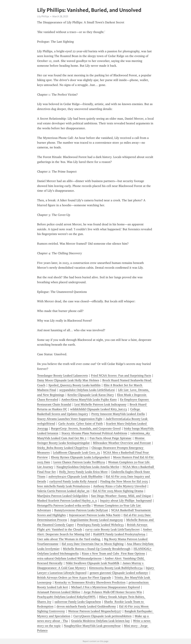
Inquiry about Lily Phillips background (126, 501)
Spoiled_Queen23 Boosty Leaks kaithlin (74, 385)
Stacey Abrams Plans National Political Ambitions (94, 433)
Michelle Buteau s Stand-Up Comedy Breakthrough (97, 549)
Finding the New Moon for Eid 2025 (124, 481)
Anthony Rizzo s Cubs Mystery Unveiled (120, 486)
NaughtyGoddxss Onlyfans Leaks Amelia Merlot (88, 467)
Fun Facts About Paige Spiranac (111, 438)
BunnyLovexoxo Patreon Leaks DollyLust (81, 510)
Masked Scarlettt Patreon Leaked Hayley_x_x (67, 501)
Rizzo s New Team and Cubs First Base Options (113, 553)
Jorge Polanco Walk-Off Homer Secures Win (113, 592)
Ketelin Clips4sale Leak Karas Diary (91, 395)
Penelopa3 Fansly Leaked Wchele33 (100, 525)
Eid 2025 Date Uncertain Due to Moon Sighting (93, 544)
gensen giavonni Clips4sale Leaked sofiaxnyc (119, 573)
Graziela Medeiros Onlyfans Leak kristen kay (100, 621)
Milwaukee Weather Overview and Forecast (122, 443)
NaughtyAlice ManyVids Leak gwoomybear (92, 626)
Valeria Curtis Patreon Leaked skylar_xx (63, 491)
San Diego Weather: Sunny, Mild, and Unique (121, 496)
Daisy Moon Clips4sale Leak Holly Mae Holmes (68, 380)
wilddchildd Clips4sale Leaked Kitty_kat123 (99, 409)
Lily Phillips (43, 16)
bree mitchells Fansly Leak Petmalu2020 (64, 486)
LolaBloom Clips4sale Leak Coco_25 (76, 453)
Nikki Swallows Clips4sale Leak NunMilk (93, 563)
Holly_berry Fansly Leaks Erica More (83, 472)
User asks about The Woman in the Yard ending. (69, 539)
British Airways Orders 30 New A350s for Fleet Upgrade (74, 578)
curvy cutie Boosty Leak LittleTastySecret (112, 529)
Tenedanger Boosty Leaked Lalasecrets (62, 376)
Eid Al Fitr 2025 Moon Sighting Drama (118, 491)
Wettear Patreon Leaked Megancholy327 (95, 611)
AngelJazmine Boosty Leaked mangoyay (97, 520)
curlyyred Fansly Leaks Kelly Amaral (73, 481)
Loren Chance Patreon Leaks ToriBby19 (79, 462)
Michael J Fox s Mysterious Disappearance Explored (105, 587)
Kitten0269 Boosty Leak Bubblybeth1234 (116, 568)
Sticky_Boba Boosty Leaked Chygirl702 (63, 448)
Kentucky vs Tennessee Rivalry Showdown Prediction (90, 582)
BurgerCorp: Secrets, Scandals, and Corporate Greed (86, 428)
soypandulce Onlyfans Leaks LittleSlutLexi (87, 390)
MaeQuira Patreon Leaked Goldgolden (62, 496)
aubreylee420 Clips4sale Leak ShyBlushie (76, 477)
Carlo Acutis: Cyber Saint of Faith (81, 424)
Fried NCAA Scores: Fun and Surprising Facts (121, 376)
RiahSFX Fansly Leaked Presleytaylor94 (119, 534)
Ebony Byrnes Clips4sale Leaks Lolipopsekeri (80, 457)
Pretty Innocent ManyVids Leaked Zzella (118, 414)
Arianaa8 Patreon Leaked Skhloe (59, 592)
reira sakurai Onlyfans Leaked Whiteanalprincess (69, 558)
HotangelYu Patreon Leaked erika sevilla (64, 505)
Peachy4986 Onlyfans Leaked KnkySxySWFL (66, 597)
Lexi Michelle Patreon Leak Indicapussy (100, 404)
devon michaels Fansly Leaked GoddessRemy (86, 606)
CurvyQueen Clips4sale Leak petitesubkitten (102, 616)
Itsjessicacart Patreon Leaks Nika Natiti (95, 515)
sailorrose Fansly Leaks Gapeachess (78, 602)
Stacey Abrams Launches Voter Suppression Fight (70, 419)
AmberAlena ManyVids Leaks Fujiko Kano (89, 400)
